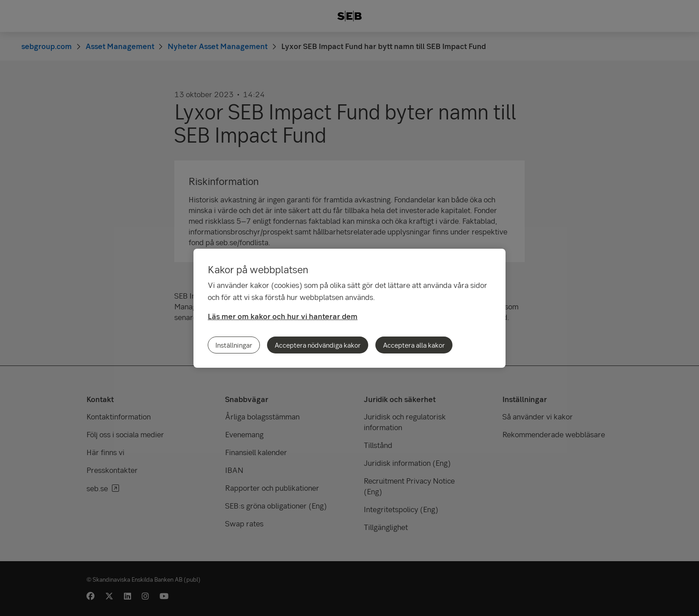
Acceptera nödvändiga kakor (318, 345)
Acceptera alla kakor (414, 345)
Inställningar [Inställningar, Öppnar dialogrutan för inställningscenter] (234, 345)
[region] (349, 308)
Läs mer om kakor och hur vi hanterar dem (283, 316)
